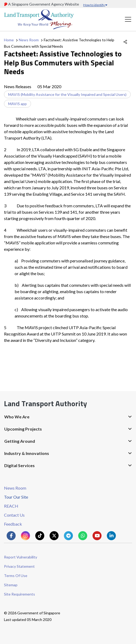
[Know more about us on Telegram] (68, 536)
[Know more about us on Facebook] (11, 536)
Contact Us (14, 515)
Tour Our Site (16, 497)
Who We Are (17, 417)
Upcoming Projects (23, 429)
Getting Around (20, 441)
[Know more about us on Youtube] (97, 536)
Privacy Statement (19, 566)
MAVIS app (17, 104)
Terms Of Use (16, 576)
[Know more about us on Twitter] (54, 536)
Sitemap (11, 585)
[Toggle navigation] (128, 19)
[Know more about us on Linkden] (111, 536)
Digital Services (19, 465)
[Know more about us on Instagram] (25, 536)
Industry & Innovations (27, 453)
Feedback (13, 524)
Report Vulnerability (21, 557)
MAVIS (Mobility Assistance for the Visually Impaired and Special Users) (67, 94)
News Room (29, 40)
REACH (11, 506)
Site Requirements (19, 594)
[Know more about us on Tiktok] (40, 536)
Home (9, 40)
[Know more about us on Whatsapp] (83, 536)
